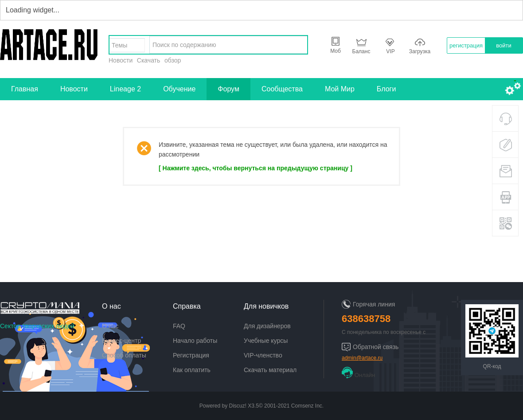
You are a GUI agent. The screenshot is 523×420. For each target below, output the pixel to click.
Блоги (386, 89)
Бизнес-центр (121, 341)
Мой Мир (340, 89)
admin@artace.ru (362, 358)
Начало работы (195, 341)
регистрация (466, 45)
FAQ (179, 326)
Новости (121, 60)
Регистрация (191, 355)
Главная (25, 89)
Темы (119, 45)
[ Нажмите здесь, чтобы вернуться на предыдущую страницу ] (256, 168)
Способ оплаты (124, 355)
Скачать (149, 60)
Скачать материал (270, 370)
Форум (228, 89)
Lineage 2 (125, 89)
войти (503, 45)
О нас (110, 326)
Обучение (179, 89)
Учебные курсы (266, 341)
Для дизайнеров (267, 326)
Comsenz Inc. (307, 406)
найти (298, 45)
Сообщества (282, 89)
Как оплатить (192, 370)
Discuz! (238, 406)
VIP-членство (263, 355)
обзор (173, 60)
